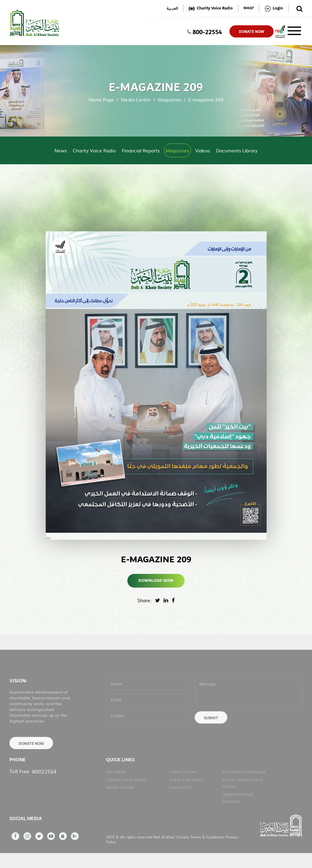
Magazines (170, 100)
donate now (252, 32)
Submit (211, 731)
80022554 (44, 785)
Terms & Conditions (208, 850)
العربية (172, 8)
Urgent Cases (183, 785)
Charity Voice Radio (94, 150)
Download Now (156, 581)
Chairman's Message (244, 785)
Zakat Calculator (186, 793)
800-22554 (204, 31)
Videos (203, 150)
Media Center (136, 100)
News (61, 150)
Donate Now (31, 757)
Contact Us (181, 800)
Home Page (101, 100)
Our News (116, 785)
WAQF (249, 8)
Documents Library (237, 150)
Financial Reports (141, 150)
